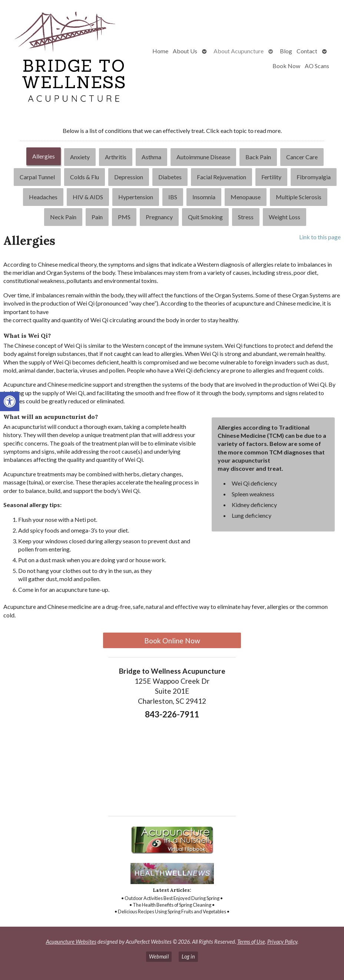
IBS (173, 197)
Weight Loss (285, 217)
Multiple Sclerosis (299, 197)
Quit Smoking (205, 217)
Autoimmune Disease (203, 157)
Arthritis (116, 157)
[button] (10, 401)
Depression (129, 177)
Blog (286, 51)
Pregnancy (159, 217)
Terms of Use (251, 942)
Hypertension (136, 197)
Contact (307, 51)
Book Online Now (172, 641)
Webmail (159, 956)
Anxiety (80, 157)
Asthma (151, 157)
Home (160, 51)
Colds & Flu (85, 177)
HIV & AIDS (88, 197)
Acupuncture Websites (71, 942)
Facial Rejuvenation (221, 177)
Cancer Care (302, 157)
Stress (246, 217)
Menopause (246, 197)
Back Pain (258, 157)
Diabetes (170, 177)
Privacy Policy (282, 942)
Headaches (43, 197)
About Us (185, 51)
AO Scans (317, 66)
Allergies (44, 156)
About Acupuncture (239, 51)
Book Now (286, 66)
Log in (188, 956)
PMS (124, 217)
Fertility (271, 177)
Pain (97, 217)
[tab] (44, 157)
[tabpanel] (172, 429)
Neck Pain (63, 217)
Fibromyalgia (314, 177)
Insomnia (204, 197)
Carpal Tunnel (37, 177)
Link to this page (320, 237)
